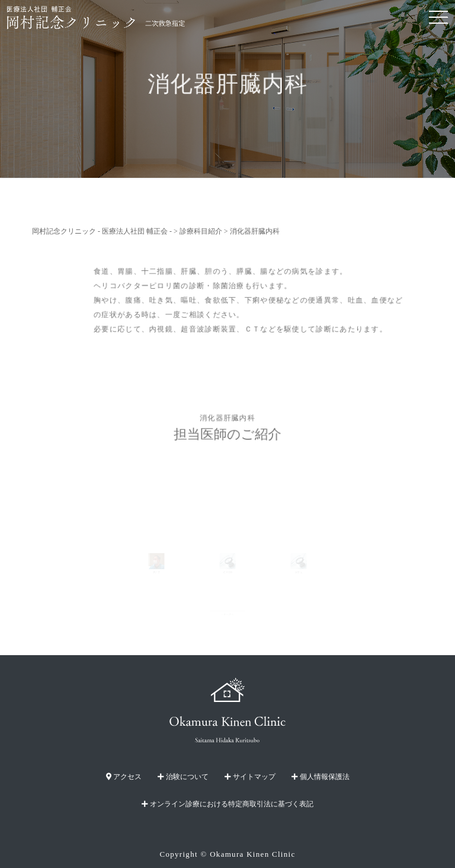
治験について (183, 777)
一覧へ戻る (227, 615)
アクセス (124, 777)
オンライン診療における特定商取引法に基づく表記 (227, 804)
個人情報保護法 (321, 777)
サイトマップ (250, 777)
